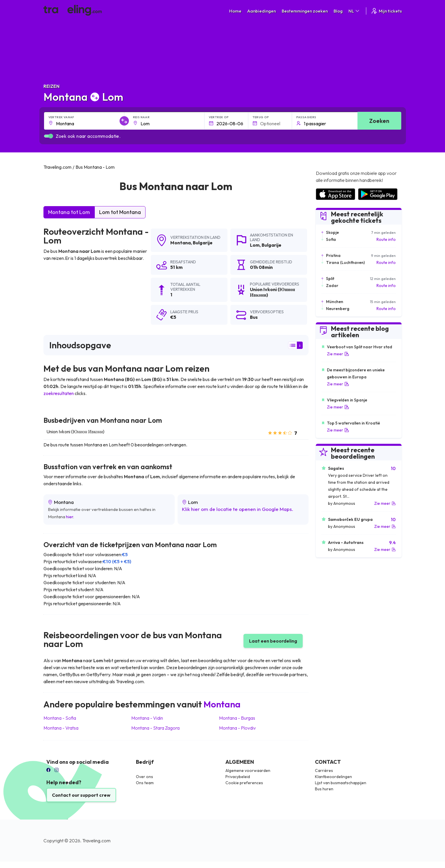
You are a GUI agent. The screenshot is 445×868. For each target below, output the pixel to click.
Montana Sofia (60, 718)
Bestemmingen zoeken (305, 11)
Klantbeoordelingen (333, 777)
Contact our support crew (81, 795)
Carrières (324, 770)
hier (70, 517)
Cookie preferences (244, 783)
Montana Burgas (237, 718)
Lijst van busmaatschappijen (341, 783)
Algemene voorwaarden (248, 770)
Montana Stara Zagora (155, 728)
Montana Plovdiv (237, 728)
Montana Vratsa (61, 728)
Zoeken (379, 121)
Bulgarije (203, 243)
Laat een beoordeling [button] (273, 641)
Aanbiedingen (262, 11)
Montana (181, 243)
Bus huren (324, 789)
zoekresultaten (59, 393)
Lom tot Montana (120, 212)
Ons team (145, 783)
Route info (386, 239)
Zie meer (338, 354)
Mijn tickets (386, 11)
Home (235, 11)
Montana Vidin (147, 718)
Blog (338, 11)
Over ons (144, 777)
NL (354, 11)
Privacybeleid (238, 777)
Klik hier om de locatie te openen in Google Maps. (237, 509)
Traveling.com (96, 841)
